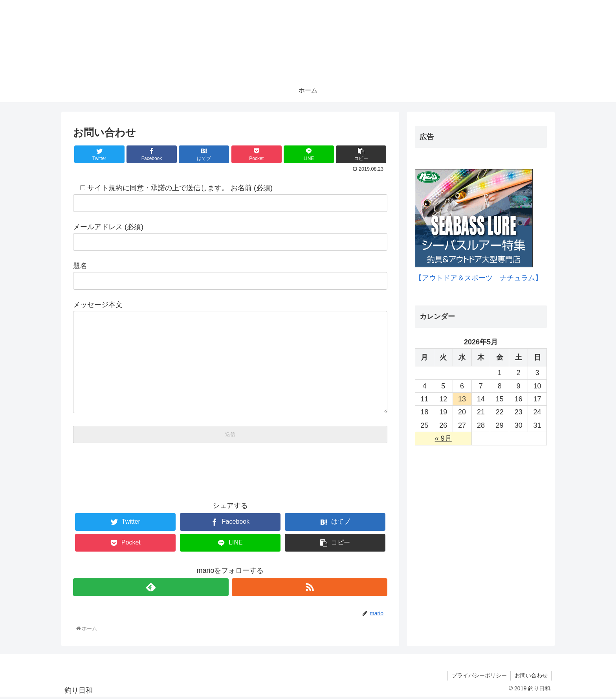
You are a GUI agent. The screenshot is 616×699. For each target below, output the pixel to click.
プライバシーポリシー (478, 677)
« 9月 (443, 438)
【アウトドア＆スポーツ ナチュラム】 (478, 278)
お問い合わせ (531, 677)
